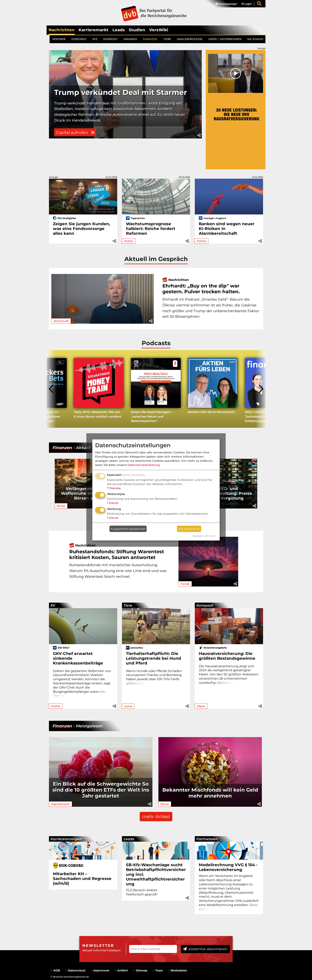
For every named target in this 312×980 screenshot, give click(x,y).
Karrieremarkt (94, 30)
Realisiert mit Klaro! (204, 536)
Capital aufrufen (77, 162)
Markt (201, 706)
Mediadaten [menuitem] (178, 970)
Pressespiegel (226, 4)
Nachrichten (62, 30)
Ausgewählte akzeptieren (128, 529)
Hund (128, 706)
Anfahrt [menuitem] (121, 970)
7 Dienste (114, 488)
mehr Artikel (156, 817)
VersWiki (159, 30)
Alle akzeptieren (189, 529)
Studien (137, 30)
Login (246, 4)
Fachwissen (207, 839)
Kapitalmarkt (60, 804)
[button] (199, 167)
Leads (119, 30)
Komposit (205, 605)
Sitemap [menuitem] (140, 970)
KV (53, 605)
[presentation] (52, 389)
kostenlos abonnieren (205, 949)
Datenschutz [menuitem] (75, 970)
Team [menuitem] (158, 970)
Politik (129, 241)
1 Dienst (113, 503)
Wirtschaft (61, 321)
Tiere (128, 605)
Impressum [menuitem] (100, 970)
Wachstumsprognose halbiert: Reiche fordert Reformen (151, 229)
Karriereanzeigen (66, 839)
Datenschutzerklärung (144, 465)
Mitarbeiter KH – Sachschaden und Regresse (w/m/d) (82, 879)
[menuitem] (224, 4)
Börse (61, 506)
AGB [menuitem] (55, 970)
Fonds (185, 584)
